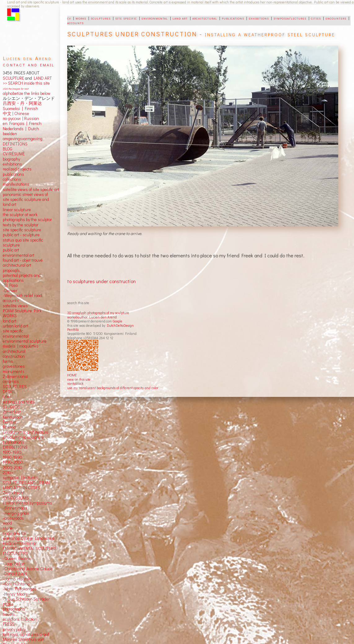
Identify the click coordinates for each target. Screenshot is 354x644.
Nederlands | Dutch (21, 129)
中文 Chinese (16, 113)
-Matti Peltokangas (20, 589)
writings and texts (19, 402)
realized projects (17, 169)
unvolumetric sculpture (23, 437)
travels (9, 614)
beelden (10, 134)
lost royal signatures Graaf (26, 634)
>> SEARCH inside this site (26, 83)
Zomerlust (12, 412)
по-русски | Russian (21, 118)
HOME (72, 375)
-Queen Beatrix (17, 558)
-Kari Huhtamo (16, 584)
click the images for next (16, 89)
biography (11, 159)
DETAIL (9, 392)
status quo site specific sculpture (23, 242)
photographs (14, 609)
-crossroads (13, 518)
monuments (14, 371)
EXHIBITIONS (15, 447)
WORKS (10, 316)
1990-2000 (13, 462)
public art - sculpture (21, 235)
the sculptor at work (20, 215)
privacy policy (14, 629)
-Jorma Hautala (17, 579)
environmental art (19, 255)
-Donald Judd (15, 574)
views (23, 306)
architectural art (17, 265)
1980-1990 (13, 457)
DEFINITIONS (15, 144)
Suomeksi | (13, 109)
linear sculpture (17, 210)
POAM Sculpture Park (22, 311)
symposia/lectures (290, 18)
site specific (126, 18)
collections (12, 179)
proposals (11, 270)
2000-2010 (13, 468)
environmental (155, 18)
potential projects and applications (22, 278)
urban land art (15, 326)
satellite (10, 306)
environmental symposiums (27, 503)
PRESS (9, 624)
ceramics (11, 381)
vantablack (75, 383)
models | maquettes (21, 346)
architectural (205, 18)
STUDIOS (11, 407)
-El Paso (10, 285)
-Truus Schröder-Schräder (26, 599)
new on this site (79, 379)
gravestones (14, 366)
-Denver (10, 291)
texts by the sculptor (21, 225)
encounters (336, 18)
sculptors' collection (20, 619)
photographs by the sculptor (27, 220)
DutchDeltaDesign (120, 325)
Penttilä (73, 329)
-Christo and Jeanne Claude (28, 569)
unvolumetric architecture (26, 432)
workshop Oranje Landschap (29, 538)
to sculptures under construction (101, 281)
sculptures (101, 18)
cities (316, 18)
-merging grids (16, 513)
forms (8, 361)
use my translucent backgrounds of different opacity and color (113, 388)
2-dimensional (15, 376)
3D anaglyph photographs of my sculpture (98, 313)
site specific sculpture (22, 230)
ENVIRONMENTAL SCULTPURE (30, 549)
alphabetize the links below (27, 93)
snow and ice (14, 533)
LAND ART (42, 78)
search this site (78, 303)
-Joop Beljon (14, 564)
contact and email (29, 64)
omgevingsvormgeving (23, 139)
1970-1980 (12, 452)
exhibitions (259, 18)
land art (180, 18)
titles (7, 397)
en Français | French (22, 123)
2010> (8, 473)
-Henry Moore (15, 594)
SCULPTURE (13, 78)
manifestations (16, 184)
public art (11, 250)
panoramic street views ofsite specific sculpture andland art (26, 200)
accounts (75, 23)
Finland (9, 427)
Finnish (31, 109)
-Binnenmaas (15, 508)
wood (7, 523)
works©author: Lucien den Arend (92, 317)
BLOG (8, 149)
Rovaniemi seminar (20, 543)
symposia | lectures (20, 477)
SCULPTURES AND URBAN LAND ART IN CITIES (26, 485)
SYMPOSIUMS (16, 498)
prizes (8, 604)
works (81, 18)
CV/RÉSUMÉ (14, 154)
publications (233, 18)
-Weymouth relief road (22, 295)
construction (14, 356)
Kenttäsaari (13, 417)
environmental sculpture (25, 341)
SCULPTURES (15, 387)
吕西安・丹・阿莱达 (22, 103)
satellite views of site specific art (31, 189)
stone (8, 528)
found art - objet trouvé (23, 260)
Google (118, 321)
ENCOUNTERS (15, 553)
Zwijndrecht (13, 493)
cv (69, 18)
